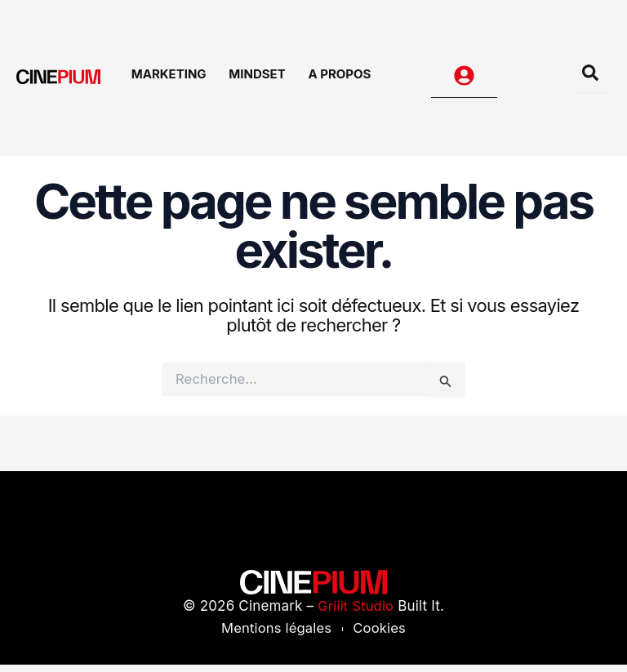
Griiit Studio (356, 613)
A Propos (337, 80)
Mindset (260, 80)
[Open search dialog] (590, 80)
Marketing (178, 80)
